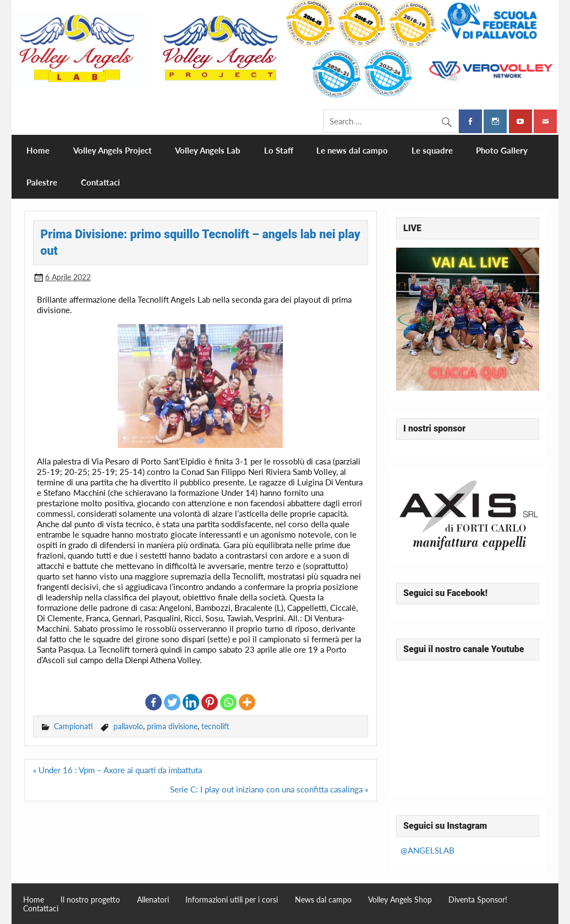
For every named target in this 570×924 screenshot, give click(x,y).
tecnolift (215, 726)
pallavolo (128, 726)
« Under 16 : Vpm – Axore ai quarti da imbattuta (117, 770)
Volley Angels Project (113, 150)
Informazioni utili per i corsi (232, 900)
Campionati (73, 726)
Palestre (42, 182)
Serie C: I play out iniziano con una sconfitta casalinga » (269, 789)
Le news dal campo (352, 150)
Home (38, 150)
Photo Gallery (502, 150)
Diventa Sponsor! (478, 900)
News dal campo (323, 900)
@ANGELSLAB (427, 850)
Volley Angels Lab (208, 150)
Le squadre (432, 150)
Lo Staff (279, 150)
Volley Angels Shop (400, 900)
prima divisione (172, 726)
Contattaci (100, 182)
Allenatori (153, 900)
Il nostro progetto (90, 900)
